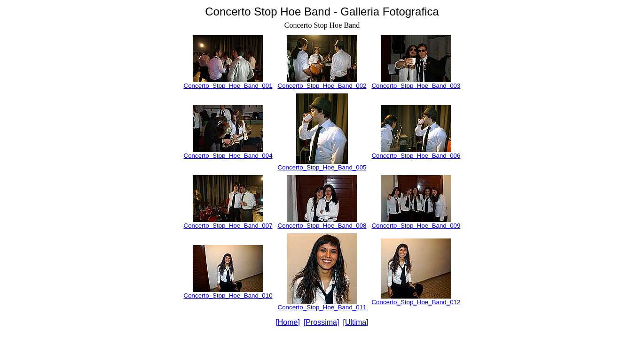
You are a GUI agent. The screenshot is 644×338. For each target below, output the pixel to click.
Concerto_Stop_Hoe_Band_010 (228, 296)
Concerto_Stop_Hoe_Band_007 (228, 226)
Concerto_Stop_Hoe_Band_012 (416, 302)
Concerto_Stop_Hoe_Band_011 (322, 307)
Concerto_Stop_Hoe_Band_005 (322, 167)
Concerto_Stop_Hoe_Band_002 (322, 86)
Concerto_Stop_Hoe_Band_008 (322, 226)
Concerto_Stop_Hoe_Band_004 (228, 156)
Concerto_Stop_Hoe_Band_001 (228, 86)
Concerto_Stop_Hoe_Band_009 (416, 226)
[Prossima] (322, 322)
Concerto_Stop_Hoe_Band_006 (416, 156)
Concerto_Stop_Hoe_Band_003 (416, 86)
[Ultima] (355, 322)
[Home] (288, 322)
